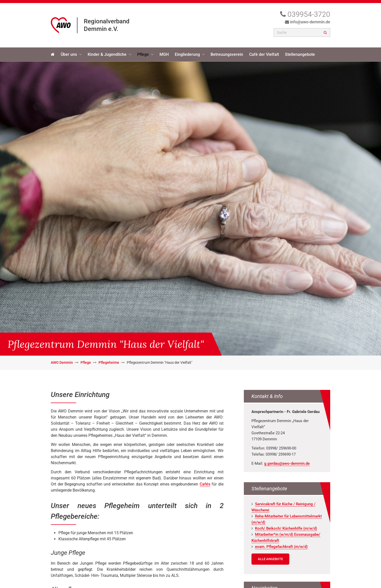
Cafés (205, 484)
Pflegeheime (109, 362)
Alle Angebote (270, 559)
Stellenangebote (300, 54)
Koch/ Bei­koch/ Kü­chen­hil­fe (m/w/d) (286, 528)
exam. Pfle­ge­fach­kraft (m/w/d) (281, 547)
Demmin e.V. (101, 29)
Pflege (143, 54)
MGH (164, 54)
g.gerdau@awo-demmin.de (287, 463)
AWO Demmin (62, 362)
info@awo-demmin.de (310, 22)
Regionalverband (107, 21)
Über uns (69, 54)
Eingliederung (187, 54)
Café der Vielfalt (264, 54)
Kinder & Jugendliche (107, 54)
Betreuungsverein (227, 54)
